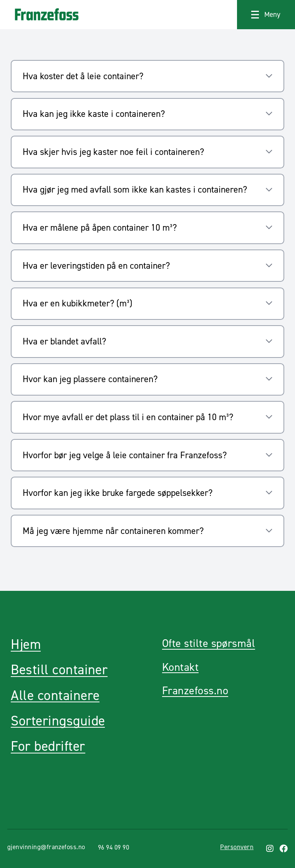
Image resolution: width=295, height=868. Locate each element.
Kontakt (180, 667)
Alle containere (55, 696)
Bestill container (59, 670)
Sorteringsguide (58, 721)
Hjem (26, 644)
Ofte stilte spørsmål (209, 643)
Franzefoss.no (195, 691)
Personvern (237, 847)
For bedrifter (48, 746)
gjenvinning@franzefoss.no (46, 847)
